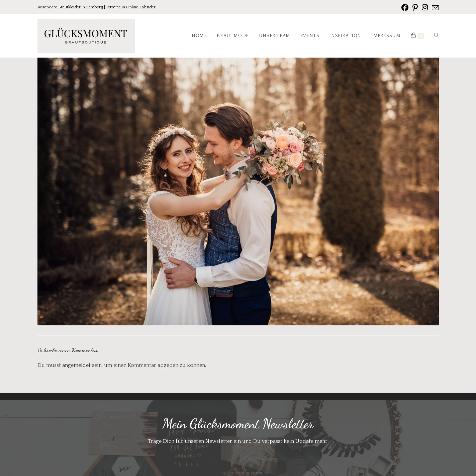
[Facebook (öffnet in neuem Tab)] (405, 8)
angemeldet (76, 365)
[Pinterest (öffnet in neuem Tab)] (415, 8)
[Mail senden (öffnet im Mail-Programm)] (434, 8)
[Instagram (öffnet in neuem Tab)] (425, 8)
